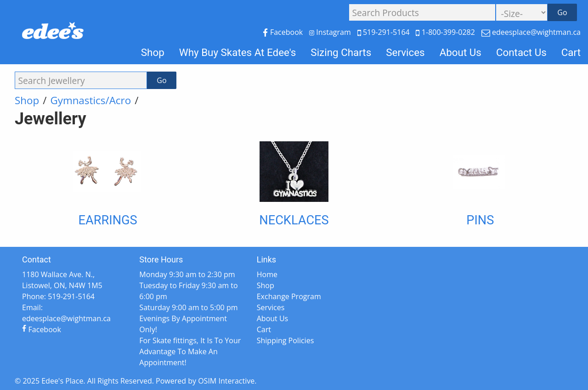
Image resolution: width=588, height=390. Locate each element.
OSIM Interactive (226, 381)
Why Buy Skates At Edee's (238, 52)
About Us (461, 52)
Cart (571, 52)
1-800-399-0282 (446, 32)
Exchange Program (289, 296)
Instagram (331, 32)
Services (405, 52)
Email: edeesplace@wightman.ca (66, 313)
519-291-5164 (384, 32)
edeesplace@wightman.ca (531, 32)
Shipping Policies (286, 340)
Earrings (108, 220)
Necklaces (294, 220)
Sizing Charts (341, 52)
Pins (480, 220)
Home (267, 274)
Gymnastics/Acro (90, 100)
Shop (153, 52)
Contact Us (521, 52)
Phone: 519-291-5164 (58, 296)
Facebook (284, 32)
